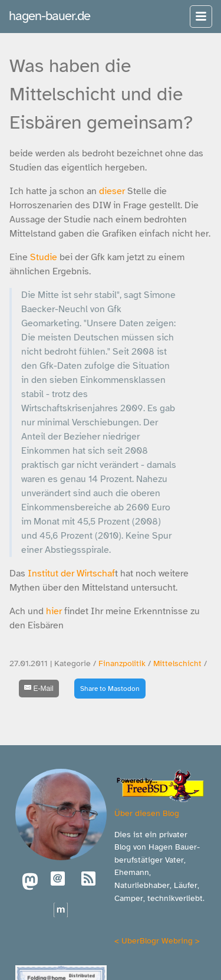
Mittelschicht (177, 663)
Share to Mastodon (110, 689)
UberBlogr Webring (157, 940)
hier (54, 611)
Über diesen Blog (147, 813)
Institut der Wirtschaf (70, 573)
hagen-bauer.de (50, 16)
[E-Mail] (39, 689)
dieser (112, 191)
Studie (44, 257)
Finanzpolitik (122, 663)
